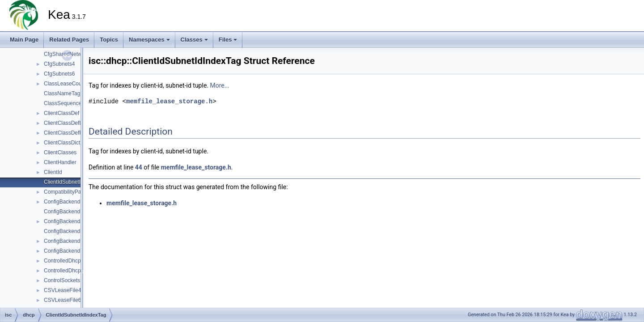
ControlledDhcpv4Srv (69, 261)
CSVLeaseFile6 (62, 300)
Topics (109, 40)
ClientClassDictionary (69, 143)
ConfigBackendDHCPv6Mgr (77, 231)
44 (139, 167)
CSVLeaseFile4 (62, 290)
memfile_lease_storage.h (169, 101)
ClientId (53, 172)
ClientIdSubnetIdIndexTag (74, 182)
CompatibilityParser (67, 192)
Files (228, 40)
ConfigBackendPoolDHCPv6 (78, 251)
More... (219, 85)
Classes (194, 40)
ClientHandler (60, 162)
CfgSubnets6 (59, 74)
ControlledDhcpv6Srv (69, 271)
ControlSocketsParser (70, 280)
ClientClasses (60, 153)
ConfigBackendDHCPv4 (72, 202)
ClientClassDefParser (70, 133)
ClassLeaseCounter (67, 84)
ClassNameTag (62, 93)
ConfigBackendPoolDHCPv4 (78, 241)
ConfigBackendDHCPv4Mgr (77, 212)
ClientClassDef (61, 113)
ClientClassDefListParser (74, 123)
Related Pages (69, 40)
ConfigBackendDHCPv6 (72, 221)
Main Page (24, 40)
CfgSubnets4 (59, 64)
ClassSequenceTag (67, 103)
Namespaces (149, 40)
